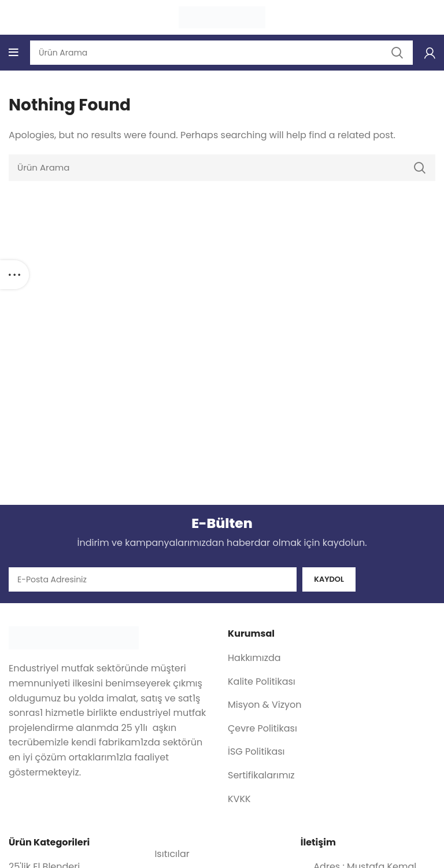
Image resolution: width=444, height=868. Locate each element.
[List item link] (332, 659)
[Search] (222, 168)
